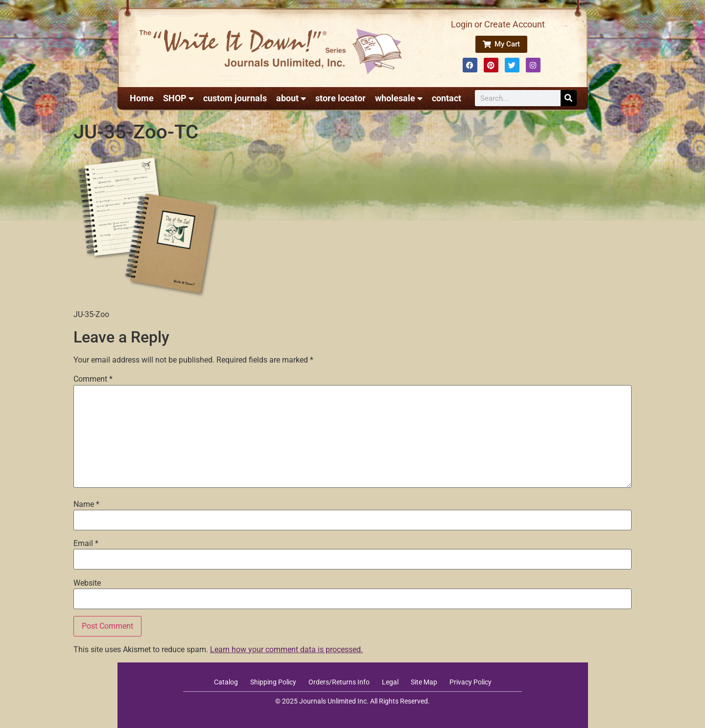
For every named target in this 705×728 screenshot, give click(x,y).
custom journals (235, 98)
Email (86, 544)
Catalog (226, 682)
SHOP (178, 98)
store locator (341, 98)
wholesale (399, 98)
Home (142, 98)
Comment (93, 379)
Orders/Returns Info (339, 682)
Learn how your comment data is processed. (286, 649)
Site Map (424, 682)
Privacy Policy (470, 682)
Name (86, 504)
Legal (390, 682)
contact (446, 98)
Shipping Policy (273, 682)
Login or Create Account (498, 24)
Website (87, 583)
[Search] (569, 98)
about (291, 98)
